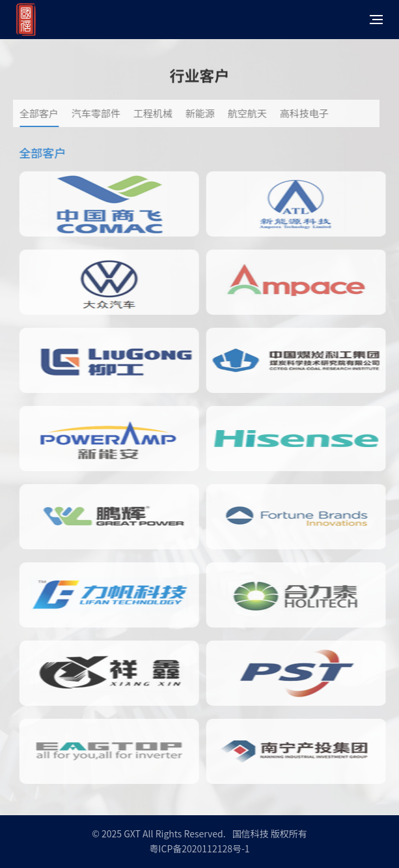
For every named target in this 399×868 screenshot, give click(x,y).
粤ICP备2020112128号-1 (199, 848)
